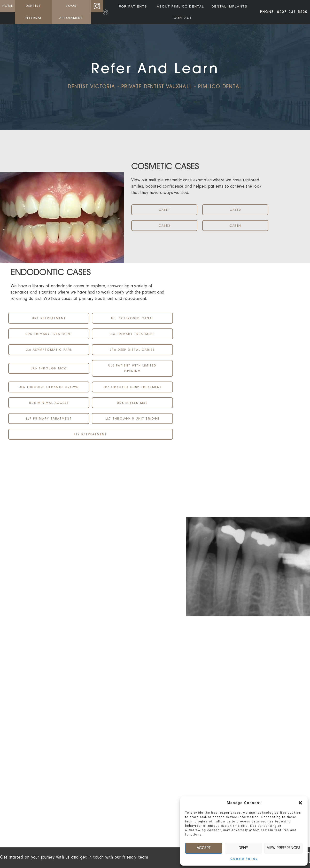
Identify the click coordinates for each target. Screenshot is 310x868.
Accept (204, 848)
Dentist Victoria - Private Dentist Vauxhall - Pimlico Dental (155, 87)
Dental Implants (229, 6)
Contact (183, 18)
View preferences (283, 848)
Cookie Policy (244, 859)
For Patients (134, 7)
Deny (243, 848)
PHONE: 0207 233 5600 (284, 12)
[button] (300, 803)
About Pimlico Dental (180, 6)
